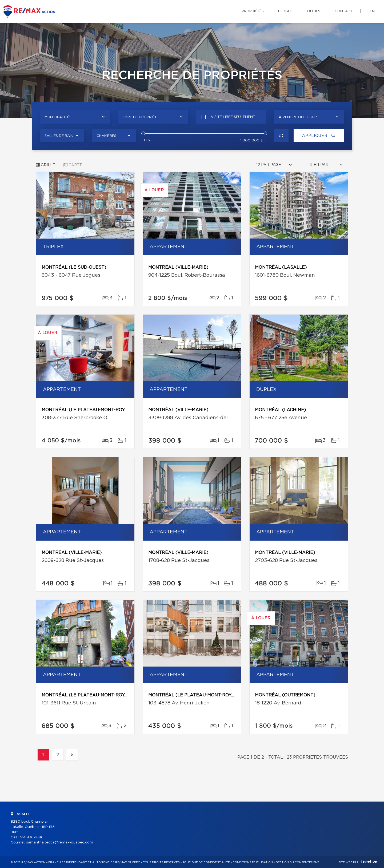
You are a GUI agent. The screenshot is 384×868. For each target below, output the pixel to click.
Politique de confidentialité (206, 862)
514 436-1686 (32, 837)
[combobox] (75, 117)
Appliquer (319, 136)
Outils (314, 11)
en (372, 11)
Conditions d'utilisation (253, 862)
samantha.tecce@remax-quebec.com (60, 843)
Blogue (285, 11)
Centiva (369, 862)
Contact (344, 11)
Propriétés (253, 11)
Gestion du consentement (297, 862)
